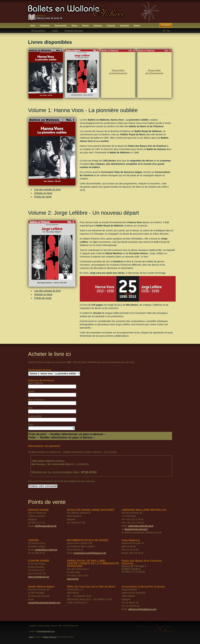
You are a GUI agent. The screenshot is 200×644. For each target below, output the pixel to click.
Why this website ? (38, 31)
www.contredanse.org (39, 577)
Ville (30, 408)
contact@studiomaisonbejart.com (44, 603)
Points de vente (43, 197)
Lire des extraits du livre (48, 190)
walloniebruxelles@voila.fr (141, 526)
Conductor (111, 25)
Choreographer (61, 25)
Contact (137, 25)
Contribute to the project (74, 31)
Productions (45, 25)
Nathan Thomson (50, 637)
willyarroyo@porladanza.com (142, 609)
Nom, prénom (36, 383)
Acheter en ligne (43, 193)
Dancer (75, 25)
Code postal (35, 416)
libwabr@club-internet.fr (136, 529)
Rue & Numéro (36, 400)
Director (85, 25)
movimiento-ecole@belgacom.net (90, 553)
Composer (98, 25)
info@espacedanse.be (46, 526)
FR (164, 31)
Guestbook (124, 25)
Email (31, 391)
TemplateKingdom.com (46, 631)
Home (33, 25)
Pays (31, 425)
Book (31, 637)
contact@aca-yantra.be (46, 550)
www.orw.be (73, 579)
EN (168, 31)
